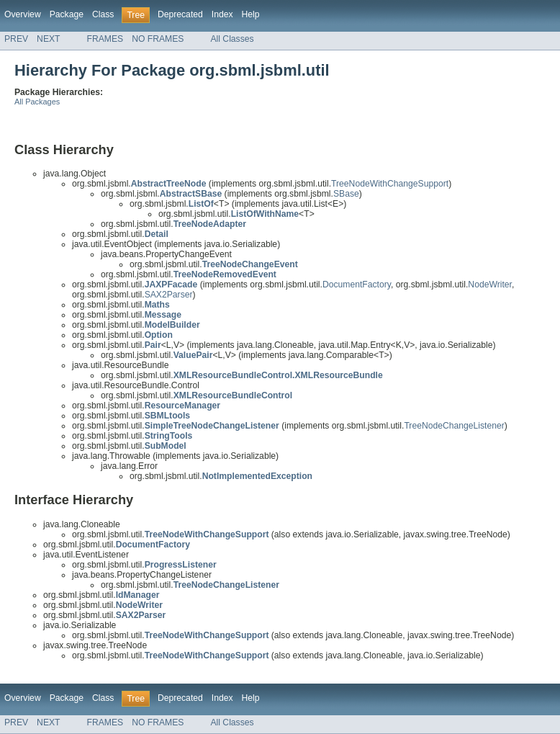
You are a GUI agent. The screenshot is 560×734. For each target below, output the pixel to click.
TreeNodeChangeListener (454, 426)
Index (222, 14)
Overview (23, 14)
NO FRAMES (158, 39)
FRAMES (105, 39)
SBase (346, 194)
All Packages (37, 102)
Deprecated (180, 14)
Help (251, 14)
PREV (16, 39)
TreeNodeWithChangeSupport (390, 184)
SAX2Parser (169, 295)
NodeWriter (490, 285)
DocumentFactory (357, 285)
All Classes (232, 39)
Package (67, 14)
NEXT (48, 39)
